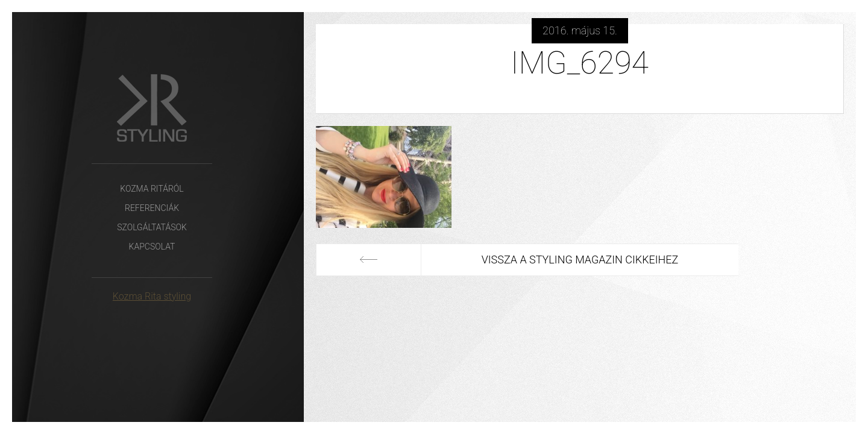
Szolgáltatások (152, 227)
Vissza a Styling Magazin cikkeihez (580, 259)
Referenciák (152, 208)
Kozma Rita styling (152, 296)
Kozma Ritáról (152, 189)
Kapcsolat (152, 247)
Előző (369, 260)
